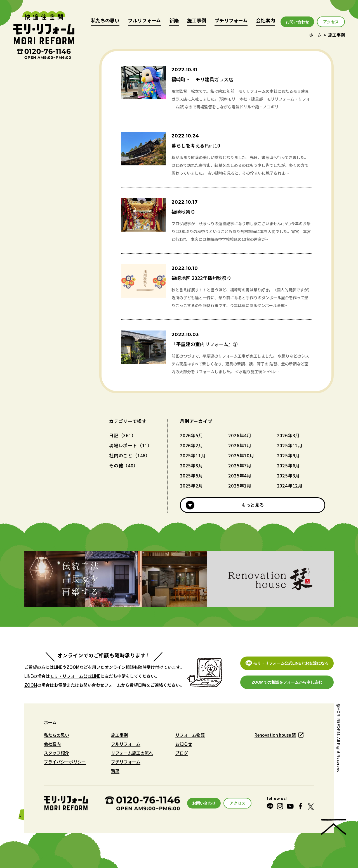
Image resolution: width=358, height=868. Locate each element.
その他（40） (124, 465)
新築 (174, 21)
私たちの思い (105, 21)
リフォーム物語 (190, 735)
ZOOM (73, 667)
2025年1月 (240, 486)
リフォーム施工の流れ (132, 753)
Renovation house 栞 (275, 735)
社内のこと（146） (130, 455)
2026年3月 (288, 435)
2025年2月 (191, 486)
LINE (58, 667)
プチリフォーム (231, 21)
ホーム (315, 35)
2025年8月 (191, 465)
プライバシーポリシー (65, 762)
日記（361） (123, 435)
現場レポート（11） (131, 445)
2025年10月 (241, 455)
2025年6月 (288, 465)
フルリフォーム (144, 21)
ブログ (182, 753)
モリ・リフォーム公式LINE (75, 676)
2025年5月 (191, 475)
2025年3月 (288, 475)
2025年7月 (240, 465)
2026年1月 (240, 445)
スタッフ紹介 (56, 753)
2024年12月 (290, 486)
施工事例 (197, 21)
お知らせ (184, 744)
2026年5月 (191, 435)
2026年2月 (191, 445)
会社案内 (265, 21)
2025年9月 (288, 455)
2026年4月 (240, 435)
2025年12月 (290, 445)
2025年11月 (193, 455)
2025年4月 (240, 475)
